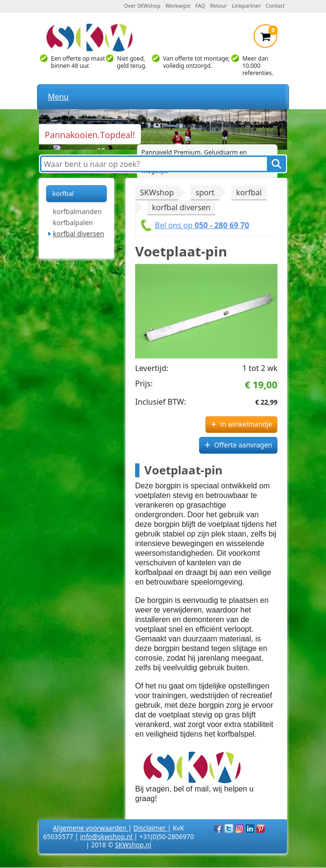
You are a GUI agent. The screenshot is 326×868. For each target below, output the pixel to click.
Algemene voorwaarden (90, 828)
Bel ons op (202, 225)
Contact (275, 6)
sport (205, 192)
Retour (219, 6)
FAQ (200, 6)
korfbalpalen (73, 223)
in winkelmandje (246, 424)
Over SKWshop (142, 6)
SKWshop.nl (133, 845)
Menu (58, 97)
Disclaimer (151, 828)
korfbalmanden (77, 211)
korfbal (249, 192)
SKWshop (157, 192)
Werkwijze (178, 6)
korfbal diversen (79, 234)
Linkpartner (246, 6)
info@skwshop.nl (107, 836)
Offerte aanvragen (243, 445)
